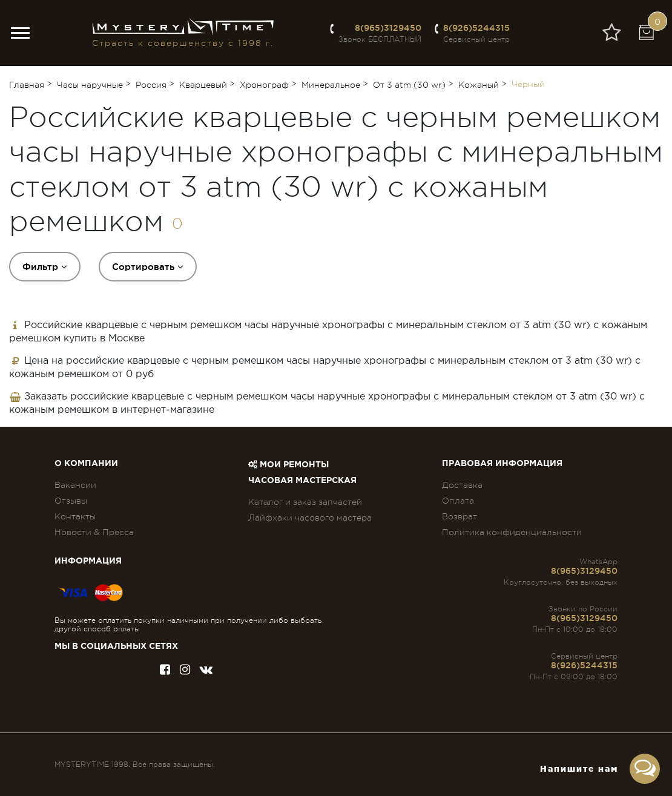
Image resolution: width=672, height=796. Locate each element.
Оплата (458, 501)
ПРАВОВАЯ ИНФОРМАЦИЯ (502, 464)
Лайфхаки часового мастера (310, 518)
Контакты (75, 516)
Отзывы (71, 501)
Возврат (460, 516)
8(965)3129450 (388, 28)
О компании (86, 464)
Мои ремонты (288, 465)
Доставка (462, 485)
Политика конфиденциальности (512, 532)
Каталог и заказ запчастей (305, 502)
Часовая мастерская (302, 481)
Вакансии (75, 485)
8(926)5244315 (476, 28)
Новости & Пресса (94, 532)
